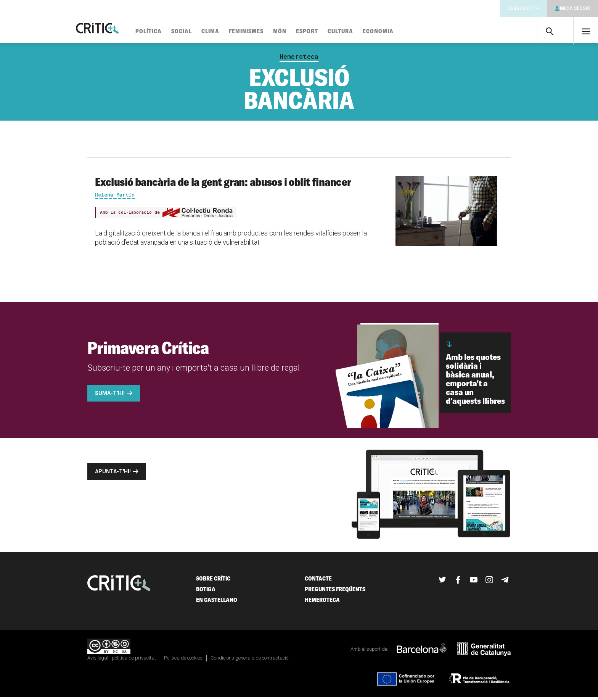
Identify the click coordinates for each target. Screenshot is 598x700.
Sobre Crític (213, 581)
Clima (234, 31)
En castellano (217, 603)
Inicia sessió (575, 8)
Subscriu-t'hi (524, 8)
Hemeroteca (299, 60)
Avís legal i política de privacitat (122, 661)
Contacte (318, 581)
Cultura (364, 31)
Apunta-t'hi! (113, 474)
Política (172, 31)
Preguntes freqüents (335, 592)
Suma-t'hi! (110, 396)
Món (303, 31)
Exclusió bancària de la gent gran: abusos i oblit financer (223, 185)
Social (205, 31)
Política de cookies (183, 661)
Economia (401, 31)
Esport (330, 31)
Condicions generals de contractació (249, 661)
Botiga (206, 592)
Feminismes (269, 31)
